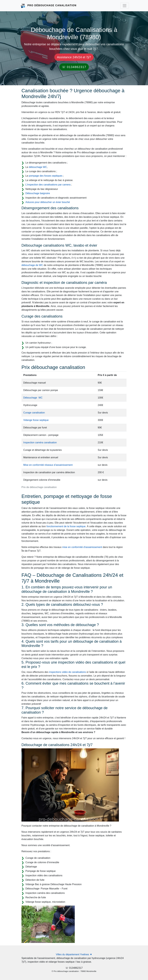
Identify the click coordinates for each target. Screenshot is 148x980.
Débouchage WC (33, 398)
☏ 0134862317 (74, 67)
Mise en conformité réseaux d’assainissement (48, 465)
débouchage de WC (32, 265)
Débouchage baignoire (38, 193)
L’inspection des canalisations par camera (48, 185)
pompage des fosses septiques (46, 176)
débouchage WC (38, 167)
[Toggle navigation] (125, 6)
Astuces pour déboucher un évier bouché (48, 202)
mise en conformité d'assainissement (82, 547)
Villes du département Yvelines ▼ (74, 954)
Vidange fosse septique (36, 420)
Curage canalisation (34, 413)
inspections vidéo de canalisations (67, 672)
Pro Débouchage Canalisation (52, 5)
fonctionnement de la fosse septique (66, 526)
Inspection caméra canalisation (40, 442)
